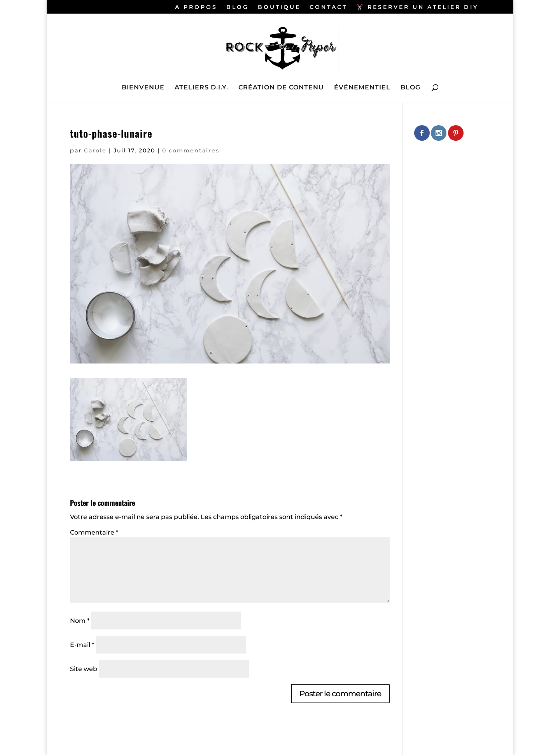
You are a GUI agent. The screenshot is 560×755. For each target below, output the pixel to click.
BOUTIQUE (279, 7)
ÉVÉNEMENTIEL (362, 88)
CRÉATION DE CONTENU (281, 88)
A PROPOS (196, 7)
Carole (95, 150)
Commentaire (94, 532)
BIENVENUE (143, 88)
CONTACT (328, 7)
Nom (80, 621)
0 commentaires (191, 150)
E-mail (82, 645)
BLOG (238, 7)
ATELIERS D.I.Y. (201, 88)
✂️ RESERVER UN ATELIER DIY (417, 7)
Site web (84, 669)
